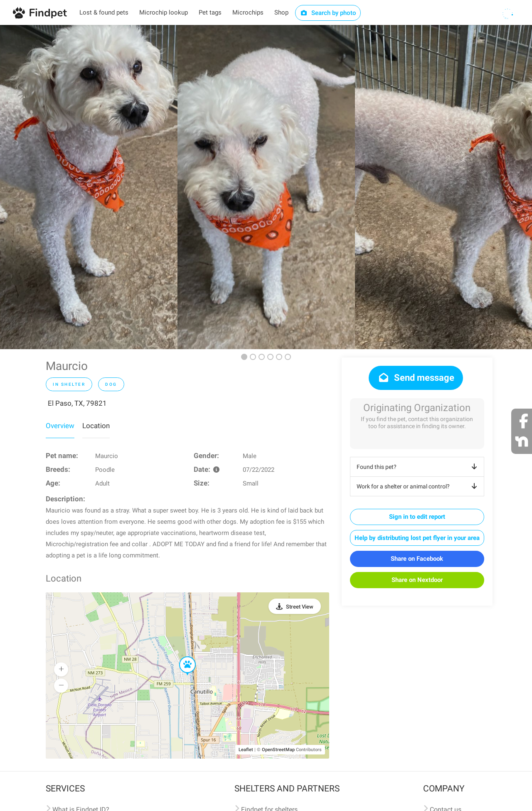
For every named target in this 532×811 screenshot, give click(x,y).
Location (96, 426)
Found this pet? (418, 467)
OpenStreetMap (278, 750)
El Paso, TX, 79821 (77, 403)
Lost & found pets (104, 12)
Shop (281, 12)
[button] (182, 657)
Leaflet (246, 750)
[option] (89, 187)
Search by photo (328, 13)
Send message (416, 378)
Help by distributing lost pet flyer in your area (417, 538)
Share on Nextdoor (417, 580)
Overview (60, 426)
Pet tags (210, 12)
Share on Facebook (417, 559)
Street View (300, 607)
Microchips (248, 12)
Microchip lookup (164, 12)
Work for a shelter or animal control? (418, 486)
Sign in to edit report (417, 517)
